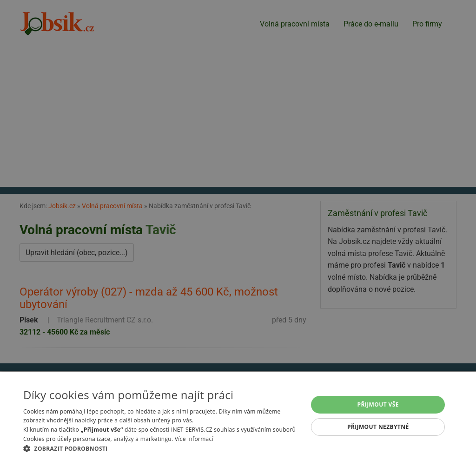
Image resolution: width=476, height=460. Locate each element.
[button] (161, 448)
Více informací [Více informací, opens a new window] (194, 439)
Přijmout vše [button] (378, 404)
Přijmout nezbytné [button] (378, 427)
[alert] (238, 230)
